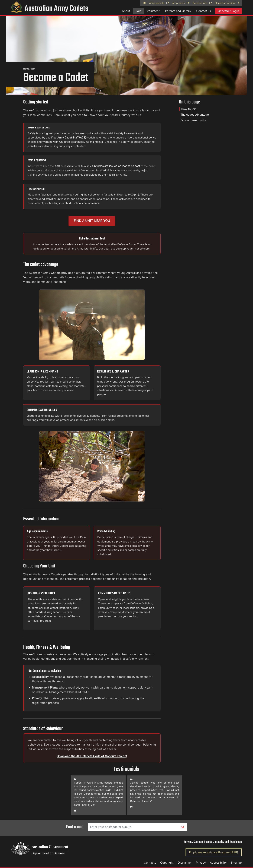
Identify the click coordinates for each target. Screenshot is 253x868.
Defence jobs (202, 3)
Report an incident (228, 3)
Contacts (150, 863)
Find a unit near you (92, 221)
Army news (181, 3)
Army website (159, 3)
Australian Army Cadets (50, 9)
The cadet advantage (195, 115)
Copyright (167, 863)
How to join (189, 109)
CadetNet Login (228, 11)
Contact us (204, 11)
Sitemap (236, 863)
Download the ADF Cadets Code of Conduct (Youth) (92, 756)
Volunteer (153, 11)
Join (138, 11)
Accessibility (218, 863)
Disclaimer (185, 863)
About (126, 11)
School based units (193, 120)
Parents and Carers (178, 11)
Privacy (201, 863)
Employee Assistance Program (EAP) (214, 852)
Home (26, 69)
